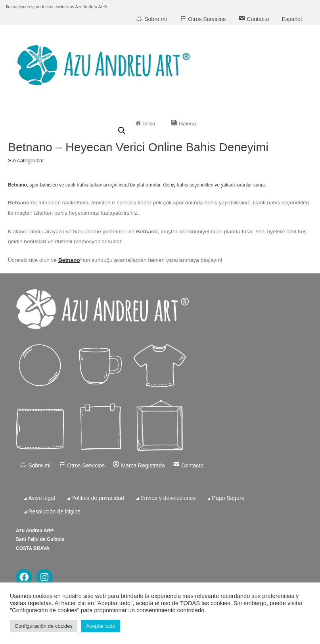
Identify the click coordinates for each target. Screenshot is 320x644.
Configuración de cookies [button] (44, 626)
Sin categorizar (26, 161)
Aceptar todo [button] (101, 626)
